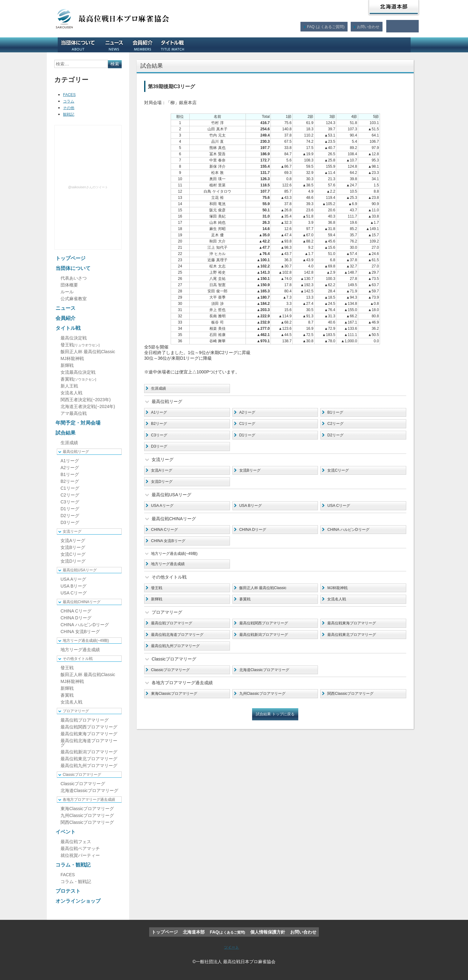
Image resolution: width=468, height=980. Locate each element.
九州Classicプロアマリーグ (266, 708)
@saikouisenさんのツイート (88, 187)
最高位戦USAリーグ (80, 570)
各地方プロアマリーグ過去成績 (89, 800)
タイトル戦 (175, 45)
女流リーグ (72, 531)
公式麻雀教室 (74, 299)
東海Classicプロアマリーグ (178, 708)
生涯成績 (160, 389)
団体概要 (69, 285)
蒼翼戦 (246, 609)
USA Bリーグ (253, 511)
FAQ (325, 26)
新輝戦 (158, 609)
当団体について (80, 45)
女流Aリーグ (164, 474)
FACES (70, 94)
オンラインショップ (388, 45)
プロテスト (349, 45)
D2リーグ (337, 438)
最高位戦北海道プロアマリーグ (182, 646)
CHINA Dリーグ (255, 536)
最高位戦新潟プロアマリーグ (268, 646)
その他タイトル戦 (78, 659)
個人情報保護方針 (268, 932)
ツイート (232, 947)
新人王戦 (69, 386)
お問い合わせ (368, 26)
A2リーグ (249, 413)
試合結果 (252, 45)
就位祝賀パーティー (80, 855)
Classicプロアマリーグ (174, 683)
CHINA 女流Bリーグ (171, 548)
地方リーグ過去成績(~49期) (86, 641)
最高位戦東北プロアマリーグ (356, 646)
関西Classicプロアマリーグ (354, 708)
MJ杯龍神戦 (339, 597)
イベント (280, 45)
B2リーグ (161, 425)
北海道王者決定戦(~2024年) (88, 406)
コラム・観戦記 (313, 45)
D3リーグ (161, 450)
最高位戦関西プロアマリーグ (268, 634)
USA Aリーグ (164, 511)
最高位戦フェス (76, 842)
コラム (70, 101)
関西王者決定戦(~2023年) (86, 400)
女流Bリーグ (252, 474)
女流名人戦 (339, 609)
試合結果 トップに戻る (275, 729)
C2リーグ (337, 425)
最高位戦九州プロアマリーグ (180, 658)
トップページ (71, 258)
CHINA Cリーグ (167, 536)
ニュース (116, 45)
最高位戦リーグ (76, 452)
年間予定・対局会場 (214, 45)
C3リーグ (161, 438)
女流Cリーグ (340, 474)
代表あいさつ (74, 278)
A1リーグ (161, 413)
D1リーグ (249, 438)
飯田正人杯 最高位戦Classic (267, 597)
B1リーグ (337, 413)
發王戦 (158, 597)
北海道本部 (394, 7)
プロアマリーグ (76, 711)
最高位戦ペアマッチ (80, 848)
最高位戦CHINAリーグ (82, 602)
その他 (70, 108)
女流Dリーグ (164, 487)
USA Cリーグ (341, 511)
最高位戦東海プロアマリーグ (356, 634)
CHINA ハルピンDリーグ (352, 536)
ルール (67, 292)
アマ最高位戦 (74, 413)
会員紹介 (145, 45)
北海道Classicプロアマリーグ (268, 683)
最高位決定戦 (74, 338)
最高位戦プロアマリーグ (175, 634)
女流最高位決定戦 (78, 372)
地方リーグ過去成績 (171, 573)
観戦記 (70, 114)
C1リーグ (249, 425)
